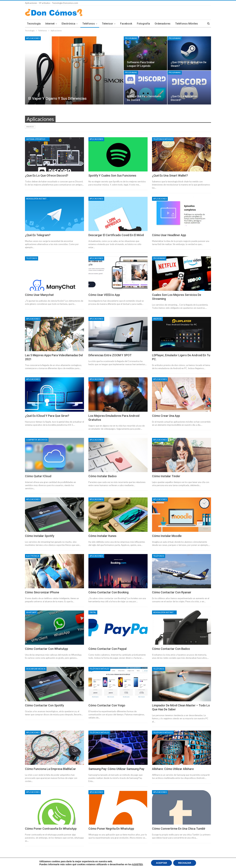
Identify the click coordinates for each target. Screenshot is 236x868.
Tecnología (34, 24)
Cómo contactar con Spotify (44, 705)
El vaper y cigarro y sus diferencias (57, 98)
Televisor (107, 24)
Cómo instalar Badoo (103, 476)
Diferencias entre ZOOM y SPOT (110, 355)
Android (30, 127)
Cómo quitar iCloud (38, 476)
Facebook (126, 24)
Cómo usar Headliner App (169, 235)
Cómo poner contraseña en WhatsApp (51, 829)
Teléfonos (89, 24)
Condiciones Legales (53, 863)
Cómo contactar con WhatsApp (47, 649)
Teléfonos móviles (163, 139)
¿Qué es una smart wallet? (170, 175)
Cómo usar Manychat (39, 295)
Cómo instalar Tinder (166, 476)
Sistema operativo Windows (38, 139)
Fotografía (143, 24)
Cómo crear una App (166, 416)
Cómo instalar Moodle (167, 536)
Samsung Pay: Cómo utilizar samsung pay (116, 769)
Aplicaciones (33, 38)
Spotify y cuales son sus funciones (112, 175)
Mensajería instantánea (38, 199)
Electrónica (68, 24)
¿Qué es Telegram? (38, 235)
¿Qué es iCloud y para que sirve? (47, 416)
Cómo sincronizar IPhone (42, 592)
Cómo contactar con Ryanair (172, 592)
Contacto (207, 863)
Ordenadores (163, 24)
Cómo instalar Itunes (102, 536)
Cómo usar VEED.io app (104, 295)
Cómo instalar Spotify (40, 536)
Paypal (93, 612)
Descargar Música (36, 669)
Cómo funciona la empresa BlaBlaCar (50, 769)
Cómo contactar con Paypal (107, 649)
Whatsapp (31, 612)
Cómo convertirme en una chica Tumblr (179, 829)
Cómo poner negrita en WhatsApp (111, 829)
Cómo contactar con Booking (108, 592)
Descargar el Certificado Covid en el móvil (116, 235)
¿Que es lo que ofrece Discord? (47, 175)
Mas (178, 24)
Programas (131, 38)
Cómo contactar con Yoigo (107, 705)
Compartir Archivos (37, 440)
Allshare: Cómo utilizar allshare (173, 769)
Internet (50, 24)
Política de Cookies (34, 863)
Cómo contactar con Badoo (171, 649)
